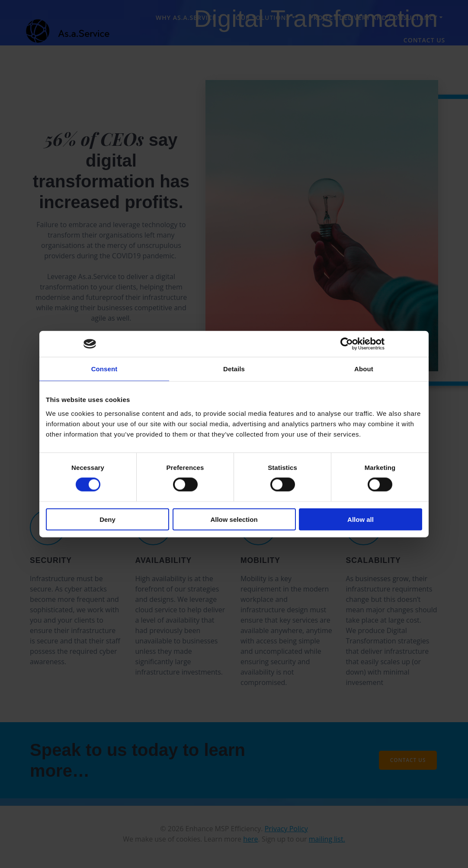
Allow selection (234, 519)
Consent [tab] (104, 369)
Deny (107, 519)
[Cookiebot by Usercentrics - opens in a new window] (347, 344)
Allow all (361, 519)
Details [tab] (234, 369)
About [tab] (364, 369)
